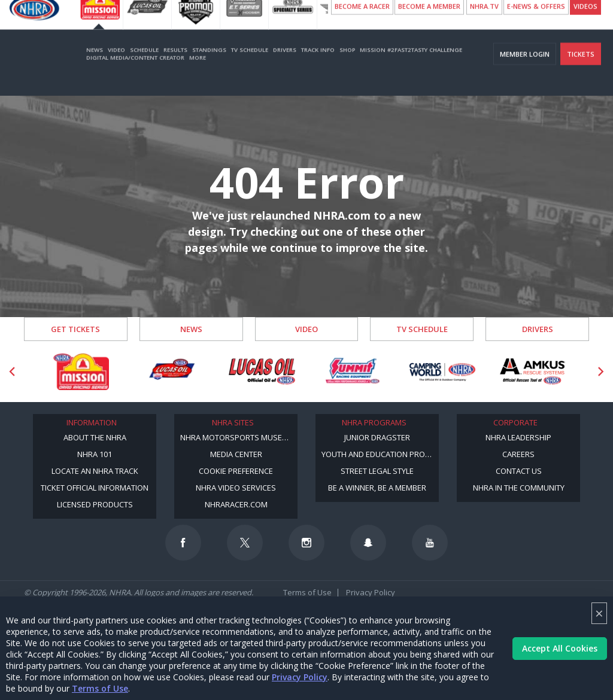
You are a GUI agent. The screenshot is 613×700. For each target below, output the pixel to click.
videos (585, 24)
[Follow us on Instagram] (306, 543)
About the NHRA (95, 437)
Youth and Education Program (380, 454)
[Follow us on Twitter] (245, 543)
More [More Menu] (198, 76)
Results (175, 68)
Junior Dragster (377, 437)
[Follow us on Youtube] (430, 543)
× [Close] (599, 613)
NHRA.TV (484, 24)
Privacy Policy (300, 677)
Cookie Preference (236, 471)
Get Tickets (75, 329)
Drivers (285, 68)
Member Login (525, 72)
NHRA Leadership (518, 437)
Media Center (236, 454)
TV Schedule (250, 68)
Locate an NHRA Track (95, 471)
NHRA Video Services (236, 488)
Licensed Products (95, 504)
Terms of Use (100, 688)
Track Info (318, 68)
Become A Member (429, 24)
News (95, 68)
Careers (518, 454)
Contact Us (519, 471)
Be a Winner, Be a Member (377, 488)
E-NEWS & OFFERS (536, 24)
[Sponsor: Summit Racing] (352, 372)
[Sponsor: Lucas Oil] (262, 372)
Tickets (581, 72)
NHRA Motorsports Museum (237, 437)
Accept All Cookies (560, 648)
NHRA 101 (95, 454)
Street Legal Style (377, 471)
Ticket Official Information (95, 488)
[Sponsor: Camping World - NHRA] (443, 372)
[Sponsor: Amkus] (533, 372)
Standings (209, 68)
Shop (347, 68)
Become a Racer (362, 24)
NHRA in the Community (519, 488)
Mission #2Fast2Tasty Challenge (411, 68)
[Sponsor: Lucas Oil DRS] (172, 372)
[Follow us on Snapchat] (368, 543)
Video (116, 68)
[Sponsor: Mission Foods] (81, 372)
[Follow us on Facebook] (183, 543)
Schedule (144, 68)
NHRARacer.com (236, 504)
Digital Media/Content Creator (135, 76)
